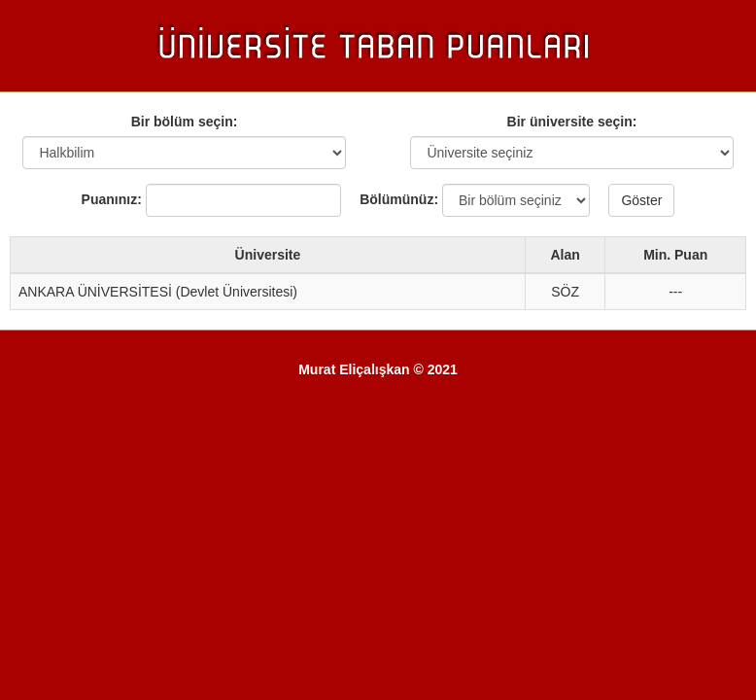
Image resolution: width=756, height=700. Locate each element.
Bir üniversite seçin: (572, 122)
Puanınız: (112, 199)
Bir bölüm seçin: (185, 122)
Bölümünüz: (392, 199)
